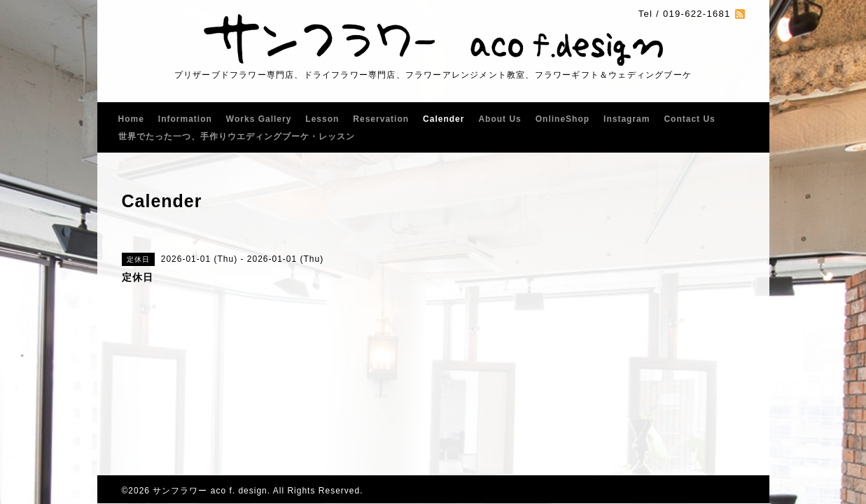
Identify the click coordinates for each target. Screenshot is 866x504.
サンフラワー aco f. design (210, 491)
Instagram (627, 119)
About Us (500, 119)
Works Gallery (259, 119)
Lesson (322, 119)
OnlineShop (563, 119)
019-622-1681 (697, 14)
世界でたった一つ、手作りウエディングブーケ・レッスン (237, 136)
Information (185, 119)
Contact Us (689, 119)
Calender (444, 119)
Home (131, 119)
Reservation (381, 119)
